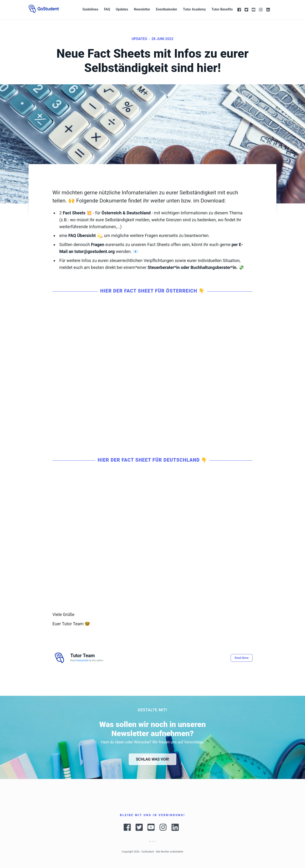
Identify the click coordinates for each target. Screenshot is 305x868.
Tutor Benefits (222, 9)
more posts (82, 660)
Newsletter (142, 9)
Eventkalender (167, 9)
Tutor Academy (194, 9)
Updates (122, 9)
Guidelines (90, 9)
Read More (242, 658)
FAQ (107, 9)
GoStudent (148, 852)
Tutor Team (83, 656)
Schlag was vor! (152, 759)
